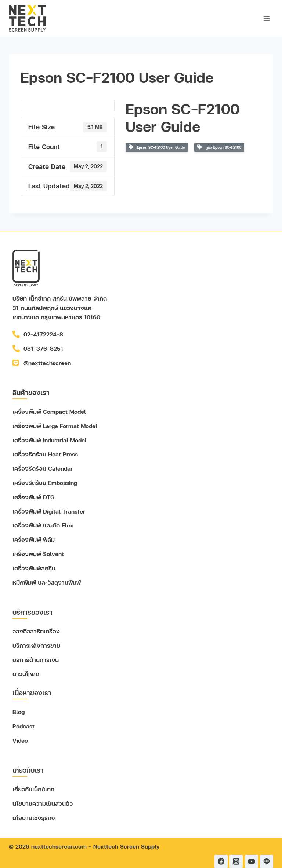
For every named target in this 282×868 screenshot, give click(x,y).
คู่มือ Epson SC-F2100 (219, 147)
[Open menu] (266, 18)
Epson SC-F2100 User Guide (157, 147)
